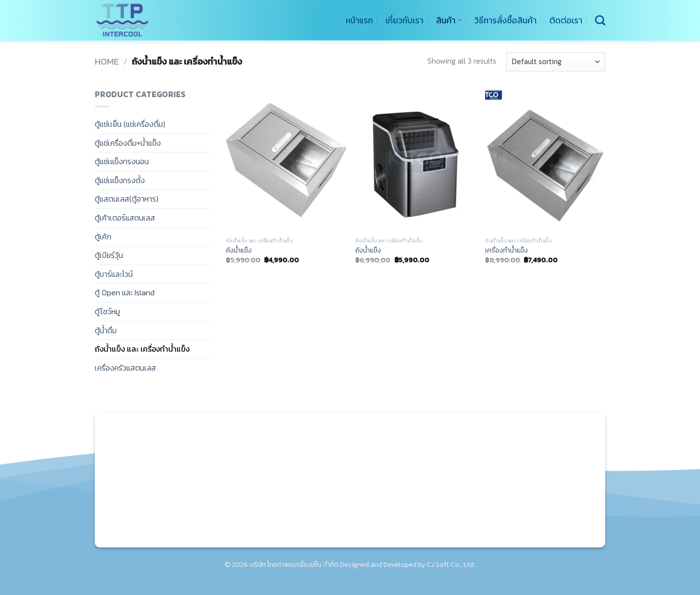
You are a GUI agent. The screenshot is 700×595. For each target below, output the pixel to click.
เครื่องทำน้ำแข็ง (507, 250)
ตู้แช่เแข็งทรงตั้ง (120, 180)
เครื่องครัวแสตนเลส (125, 368)
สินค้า (449, 20)
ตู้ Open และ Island (125, 292)
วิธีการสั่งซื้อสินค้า (506, 20)
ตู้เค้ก (103, 237)
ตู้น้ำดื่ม (106, 330)
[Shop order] (556, 62)
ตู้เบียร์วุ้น (109, 255)
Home (107, 61)
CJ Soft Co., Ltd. (451, 564)
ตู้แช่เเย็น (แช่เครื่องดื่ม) (130, 124)
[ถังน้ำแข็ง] (286, 160)
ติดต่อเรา (566, 20)
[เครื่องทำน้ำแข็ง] (545, 160)
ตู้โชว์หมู (107, 311)
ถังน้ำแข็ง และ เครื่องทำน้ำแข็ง (142, 349)
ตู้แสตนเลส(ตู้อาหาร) (127, 199)
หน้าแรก (359, 20)
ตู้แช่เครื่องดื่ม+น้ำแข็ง (128, 143)
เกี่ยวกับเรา (404, 20)
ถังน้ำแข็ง (239, 250)
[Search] (600, 20)
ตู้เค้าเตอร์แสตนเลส (125, 218)
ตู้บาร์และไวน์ (114, 274)
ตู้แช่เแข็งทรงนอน (122, 161)
